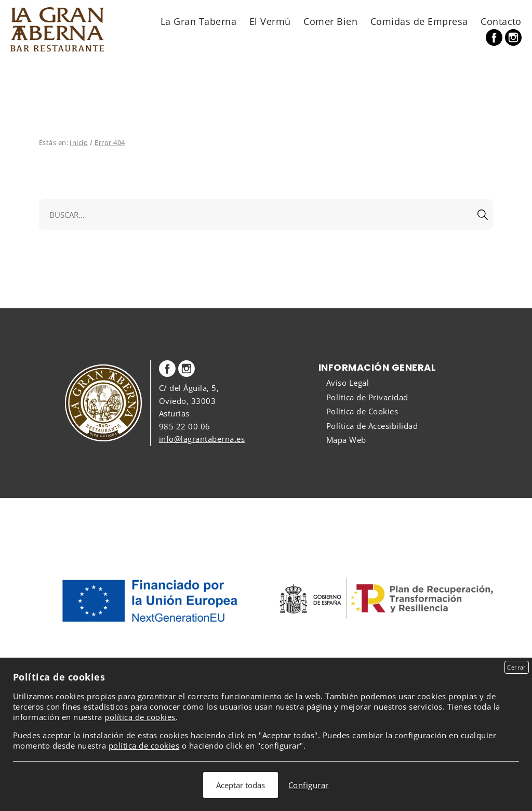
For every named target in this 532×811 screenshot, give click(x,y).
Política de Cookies (362, 411)
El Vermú (270, 21)
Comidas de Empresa (419, 21)
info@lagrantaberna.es (202, 439)
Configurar (309, 785)
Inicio (79, 142)
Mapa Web (346, 440)
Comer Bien (330, 21)
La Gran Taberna (198, 21)
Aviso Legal (348, 383)
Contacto (501, 21)
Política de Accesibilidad (372, 426)
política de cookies (140, 717)
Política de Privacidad (367, 397)
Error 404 (110, 142)
